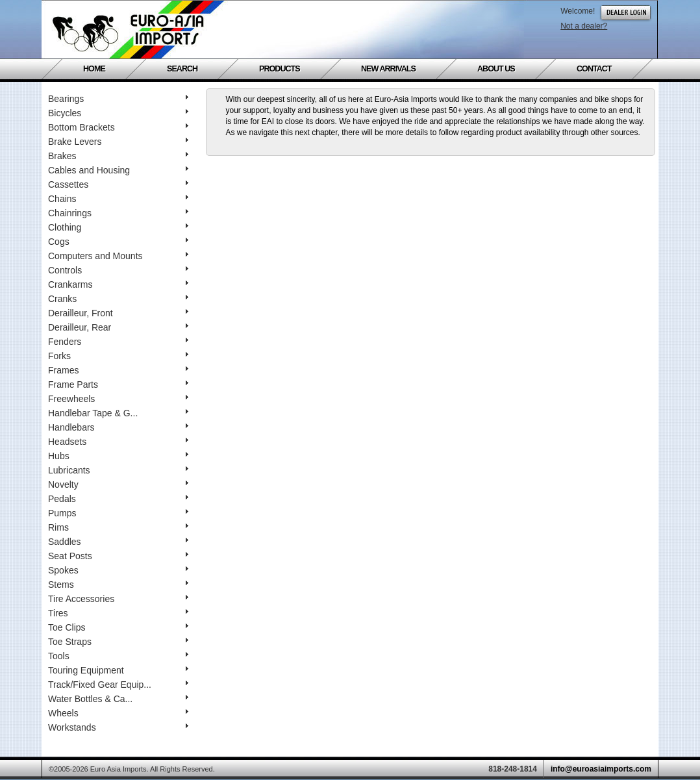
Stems (118, 585)
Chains (118, 199)
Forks (118, 356)
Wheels (118, 713)
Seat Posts (118, 556)
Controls (118, 270)
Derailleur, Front (118, 313)
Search (182, 69)
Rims (118, 527)
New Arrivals (388, 69)
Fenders (118, 342)
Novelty (118, 484)
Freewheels (118, 399)
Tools (118, 656)
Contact (594, 69)
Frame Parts (118, 384)
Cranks (118, 299)
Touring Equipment (118, 670)
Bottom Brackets (118, 127)
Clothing (118, 227)
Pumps (118, 513)
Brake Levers (118, 142)
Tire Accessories (118, 599)
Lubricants (118, 470)
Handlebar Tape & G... (118, 413)
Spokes (118, 570)
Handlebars (118, 427)
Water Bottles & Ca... (118, 699)
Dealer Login (626, 13)
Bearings (118, 99)
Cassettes (118, 184)
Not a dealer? (584, 26)
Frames (118, 370)
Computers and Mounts (118, 256)
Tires (118, 613)
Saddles (118, 542)
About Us (496, 69)
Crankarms (118, 284)
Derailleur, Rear (118, 327)
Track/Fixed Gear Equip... (118, 685)
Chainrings (118, 213)
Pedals (118, 499)
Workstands (118, 727)
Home (94, 69)
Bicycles (118, 113)
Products (280, 69)
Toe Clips (118, 627)
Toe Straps (118, 642)
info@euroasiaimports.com (601, 769)
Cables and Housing (118, 170)
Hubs (118, 456)
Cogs (118, 242)
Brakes (118, 156)
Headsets (118, 442)
